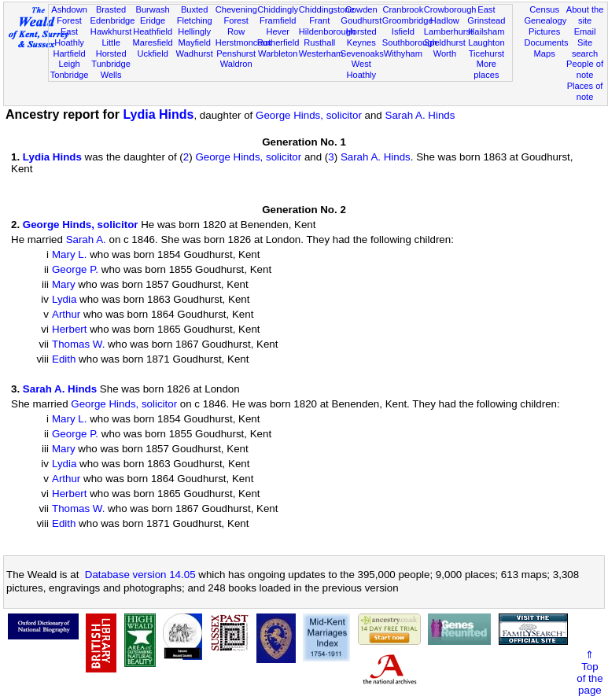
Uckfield (153, 53)
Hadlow (445, 20)
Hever (278, 31)
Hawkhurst (111, 31)
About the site (585, 15)
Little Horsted (111, 48)
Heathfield (153, 31)
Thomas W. (78, 344)
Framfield (278, 20)
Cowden (361, 9)
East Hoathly (69, 37)
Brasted (111, 9)
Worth (445, 53)
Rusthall (319, 42)
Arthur (66, 314)
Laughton (486, 42)
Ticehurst (486, 53)
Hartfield (69, 53)
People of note (585, 69)
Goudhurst (361, 20)
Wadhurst (195, 53)
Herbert (69, 329)
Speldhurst (445, 42)
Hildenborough (327, 31)
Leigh (69, 64)
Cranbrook (403, 9)
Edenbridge (113, 20)
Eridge (153, 20)
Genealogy (545, 20)
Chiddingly (278, 9)
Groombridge (408, 20)
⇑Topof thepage (590, 672)
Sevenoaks (362, 53)
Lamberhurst (448, 31)
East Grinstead (486, 15)
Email (585, 31)
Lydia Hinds (158, 114)
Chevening (236, 9)
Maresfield (153, 42)
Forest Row (236, 26)
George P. (75, 269)
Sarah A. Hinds (420, 115)
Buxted (195, 9)
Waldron (236, 64)
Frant (319, 20)
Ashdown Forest (69, 15)
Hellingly (194, 31)
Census (544, 9)
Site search (585, 48)
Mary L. (69, 254)
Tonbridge (70, 75)
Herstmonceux (244, 42)
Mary (64, 284)
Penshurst (236, 53)
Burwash (153, 9)
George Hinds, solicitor (309, 115)
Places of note (585, 91)
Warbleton (278, 53)
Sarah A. (86, 239)
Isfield (403, 31)
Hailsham (486, 31)
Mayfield (194, 42)
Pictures (544, 31)
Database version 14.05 (140, 575)
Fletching (195, 20)
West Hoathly (361, 69)
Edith (64, 359)
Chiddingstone (327, 9)
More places (486, 69)
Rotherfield (278, 42)
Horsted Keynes (361, 37)
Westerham (321, 53)
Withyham (403, 53)
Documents (546, 42)
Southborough (410, 42)
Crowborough (450, 9)
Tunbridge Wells (111, 69)
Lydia (64, 299)
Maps (545, 53)
